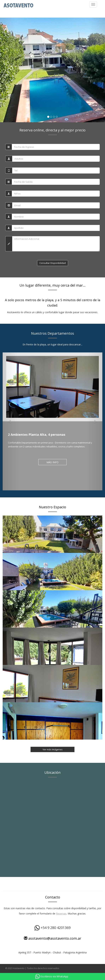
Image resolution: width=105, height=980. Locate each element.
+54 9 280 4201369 (52, 928)
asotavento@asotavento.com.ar (53, 938)
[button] (8, 70)
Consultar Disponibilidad (53, 263)
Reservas (61, 914)
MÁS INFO (52, 462)
